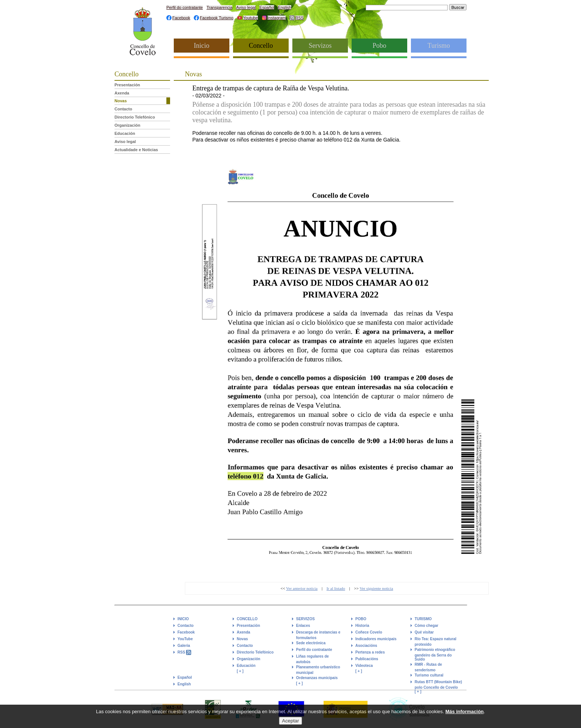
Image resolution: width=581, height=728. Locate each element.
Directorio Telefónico (135, 117)
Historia (362, 626)
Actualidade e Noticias (136, 150)
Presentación (127, 85)
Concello (261, 46)
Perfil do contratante (185, 7)
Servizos (320, 46)
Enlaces (303, 626)
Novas (121, 101)
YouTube (185, 639)
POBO (361, 619)
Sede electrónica (311, 643)
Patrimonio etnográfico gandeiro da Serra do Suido (435, 654)
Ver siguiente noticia (376, 588)
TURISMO (423, 619)
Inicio (202, 46)
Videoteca (364, 666)
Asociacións (366, 646)
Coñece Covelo (369, 632)
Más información (464, 715)
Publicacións (367, 659)
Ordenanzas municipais (317, 678)
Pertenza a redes (370, 652)
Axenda (122, 93)
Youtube (250, 18)
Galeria (184, 646)
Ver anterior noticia (302, 588)
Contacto (123, 109)
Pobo (379, 46)
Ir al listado (336, 588)
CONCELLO (247, 619)
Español (267, 7)
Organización (127, 125)
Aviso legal (246, 7)
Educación (125, 133)
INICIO (183, 619)
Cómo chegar (426, 626)
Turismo (439, 46)
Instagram (277, 18)
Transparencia (219, 7)
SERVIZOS (305, 619)
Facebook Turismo (216, 18)
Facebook (181, 18)
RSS (300, 18)
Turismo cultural (429, 675)
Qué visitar (424, 632)
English (285, 7)
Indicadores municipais (376, 639)
